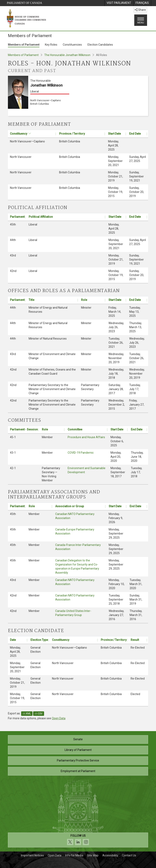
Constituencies (72, 45)
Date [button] (13, 640)
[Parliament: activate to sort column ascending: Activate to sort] (17, 217)
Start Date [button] (114, 134)
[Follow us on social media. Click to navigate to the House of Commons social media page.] (78, 840)
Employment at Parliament (78, 771)
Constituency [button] (19, 134)
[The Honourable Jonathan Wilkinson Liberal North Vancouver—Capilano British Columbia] (78, 96)
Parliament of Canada (24, 3)
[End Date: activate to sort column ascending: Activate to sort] (138, 134)
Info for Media (74, 855)
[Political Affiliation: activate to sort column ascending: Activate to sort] (67, 217)
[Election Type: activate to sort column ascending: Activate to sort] (39, 640)
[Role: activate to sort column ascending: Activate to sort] (93, 300)
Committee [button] (75, 429)
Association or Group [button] (70, 506)
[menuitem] (119, 3)
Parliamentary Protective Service (78, 760)
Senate (78, 739)
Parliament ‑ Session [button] (24, 429)
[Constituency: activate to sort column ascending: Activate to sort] (32, 134)
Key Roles (51, 45)
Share (140, 10)
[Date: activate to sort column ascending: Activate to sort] (18, 640)
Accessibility (110, 855)
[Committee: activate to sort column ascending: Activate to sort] (87, 430)
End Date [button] (135, 134)
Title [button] (31, 300)
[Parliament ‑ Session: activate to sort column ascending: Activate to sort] (24, 430)
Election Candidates (100, 45)
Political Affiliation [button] (41, 217)
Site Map (93, 855)
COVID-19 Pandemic (81, 453)
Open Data (59, 718)
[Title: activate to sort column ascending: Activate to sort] (53, 300)
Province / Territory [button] (72, 134)
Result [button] (135, 640)
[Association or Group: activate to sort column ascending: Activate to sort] (80, 507)
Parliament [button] (17, 217)
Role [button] (84, 300)
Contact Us (129, 855)
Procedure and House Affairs (86, 437)
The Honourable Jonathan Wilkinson (67, 55)
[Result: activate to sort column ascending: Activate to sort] (138, 640)
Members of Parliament (24, 45)
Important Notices (32, 855)
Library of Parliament (78, 750)
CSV (39, 714)
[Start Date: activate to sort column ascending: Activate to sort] (117, 134)
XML (27, 714)
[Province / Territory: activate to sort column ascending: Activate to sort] (82, 134)
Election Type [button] (39, 640)
